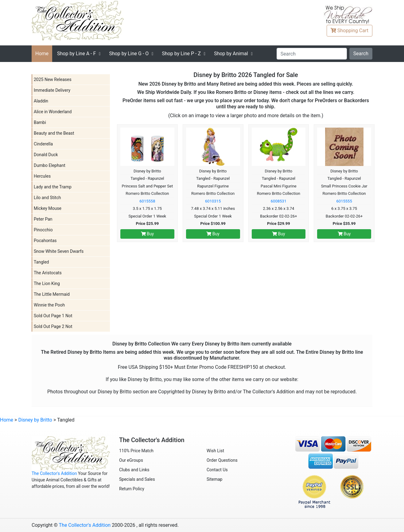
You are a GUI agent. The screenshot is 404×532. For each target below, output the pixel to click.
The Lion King (47, 283)
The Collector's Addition (54, 473)
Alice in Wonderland (53, 112)
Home (42, 54)
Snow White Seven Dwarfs (59, 251)
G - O (129, 54)
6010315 (213, 201)
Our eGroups (131, 460)
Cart (350, 31)
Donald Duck (46, 155)
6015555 (344, 201)
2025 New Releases (53, 79)
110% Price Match (136, 451)
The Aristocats (48, 273)
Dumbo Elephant (50, 165)
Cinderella (43, 144)
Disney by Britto (35, 420)
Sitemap (214, 479)
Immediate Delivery (52, 90)
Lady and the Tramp (53, 187)
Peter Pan (43, 219)
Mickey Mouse (48, 208)
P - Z (181, 54)
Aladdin (41, 101)
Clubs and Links (134, 470)
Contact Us (217, 470)
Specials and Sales (137, 479)
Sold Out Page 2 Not (53, 326)
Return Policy (132, 489)
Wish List (215, 451)
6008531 (279, 201)
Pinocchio (43, 230)
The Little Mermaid (52, 294)
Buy (148, 234)
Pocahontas (45, 241)
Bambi (40, 122)
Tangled (41, 262)
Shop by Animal (231, 54)
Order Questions (222, 460)
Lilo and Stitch (47, 198)
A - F (76, 54)
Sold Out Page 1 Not (53, 316)
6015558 (147, 201)
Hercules (42, 176)
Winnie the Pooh (49, 305)
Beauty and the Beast (54, 133)
